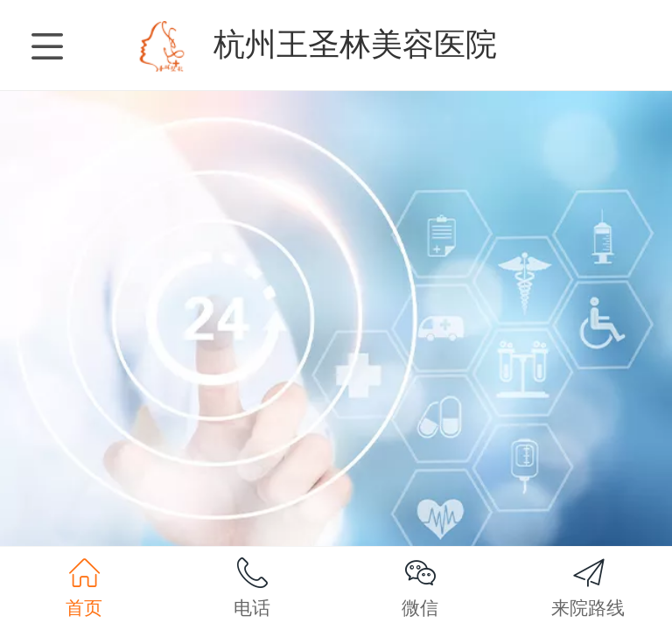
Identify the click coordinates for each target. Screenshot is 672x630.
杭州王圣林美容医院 (355, 44)
